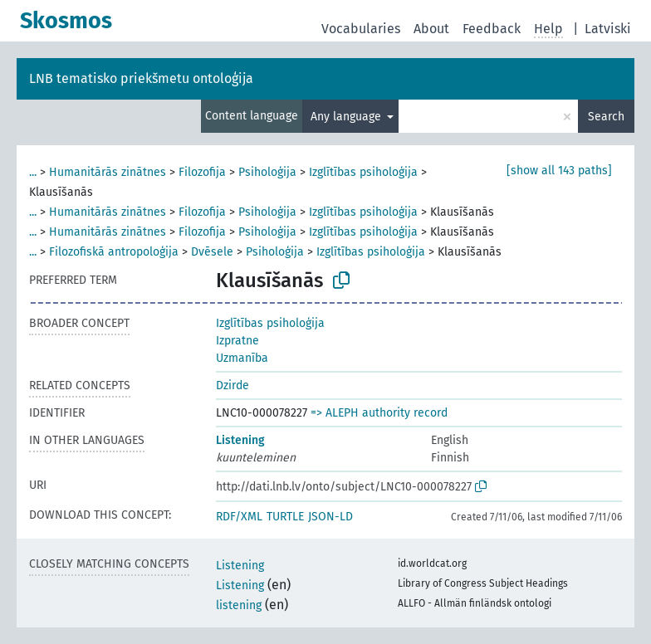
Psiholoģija (267, 172)
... (33, 172)
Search (606, 117)
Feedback (492, 29)
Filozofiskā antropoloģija (114, 252)
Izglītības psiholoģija (363, 172)
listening (239, 605)
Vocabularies (361, 29)
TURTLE (285, 517)
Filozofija (202, 172)
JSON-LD (330, 517)
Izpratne (237, 341)
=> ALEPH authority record (379, 413)
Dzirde (232, 385)
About (431, 29)
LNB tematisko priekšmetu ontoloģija (141, 78)
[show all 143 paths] (559, 171)
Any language (348, 117)
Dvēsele (212, 252)
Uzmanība (242, 358)
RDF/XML (239, 517)
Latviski (608, 29)
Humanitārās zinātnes (108, 172)
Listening (240, 440)
